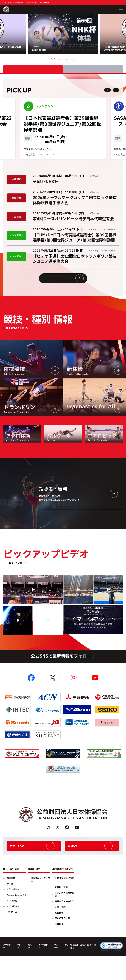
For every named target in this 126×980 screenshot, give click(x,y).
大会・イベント (34, 868)
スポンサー (7, 971)
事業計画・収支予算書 (65, 920)
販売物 (32, 971)
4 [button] (73, 60)
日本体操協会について (65, 905)
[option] (63, 34)
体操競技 (11, 903)
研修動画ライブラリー (40, 905)
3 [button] (66, 60)
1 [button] (53, 60)
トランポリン (13, 915)
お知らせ (92, 868)
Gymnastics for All (16, 920)
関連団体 (59, 949)
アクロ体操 (12, 926)
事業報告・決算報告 (65, 927)
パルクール (12, 937)
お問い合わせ (45, 971)
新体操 (10, 909)
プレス (20, 971)
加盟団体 (59, 938)
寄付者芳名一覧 (62, 944)
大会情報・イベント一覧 (69, 294)
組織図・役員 (61, 912)
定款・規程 (60, 932)
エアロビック (13, 932)
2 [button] (60, 60)
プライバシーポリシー (65, 971)
